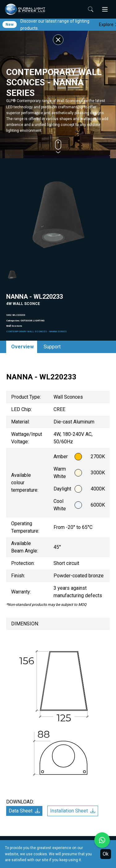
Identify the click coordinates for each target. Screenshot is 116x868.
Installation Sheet (73, 811)
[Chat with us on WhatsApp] (102, 840)
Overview (22, 347)
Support (52, 347)
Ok (106, 854)
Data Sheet (24, 811)
